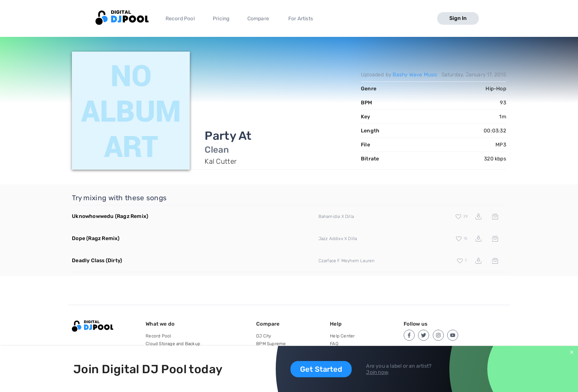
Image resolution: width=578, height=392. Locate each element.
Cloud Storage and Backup (173, 344)
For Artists (301, 19)
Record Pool (180, 19)
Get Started (321, 369)
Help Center (342, 336)
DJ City (264, 336)
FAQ (334, 344)
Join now (377, 372)
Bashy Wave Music (415, 75)
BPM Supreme (271, 344)
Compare (258, 19)
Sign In (458, 18)
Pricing (221, 19)
